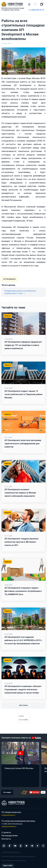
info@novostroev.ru (8, 815)
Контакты (6, 839)
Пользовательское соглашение (14, 861)
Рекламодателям (10, 836)
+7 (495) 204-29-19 (36, 10)
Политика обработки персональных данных (18, 856)
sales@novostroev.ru (9, 826)
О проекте (6, 832)
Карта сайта (8, 865)
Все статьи (23, 705)
